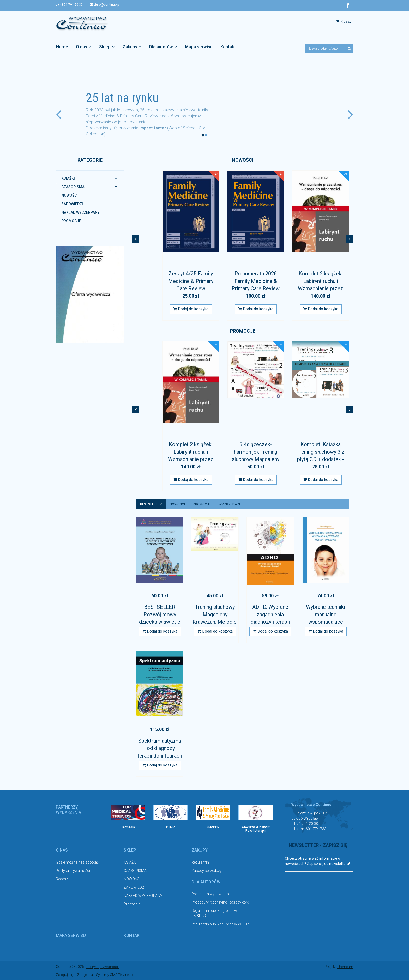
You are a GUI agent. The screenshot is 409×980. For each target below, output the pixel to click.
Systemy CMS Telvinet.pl (117, 975)
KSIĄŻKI (68, 179)
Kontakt (228, 47)
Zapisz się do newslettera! (328, 864)
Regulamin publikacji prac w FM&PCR (214, 914)
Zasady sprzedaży (207, 871)
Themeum (345, 967)
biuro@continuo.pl (107, 5)
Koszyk (345, 21)
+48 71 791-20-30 (70, 5)
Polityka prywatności (73, 871)
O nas (84, 47)
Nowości (180, 504)
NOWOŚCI (70, 196)
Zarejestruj (86, 975)
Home (62, 47)
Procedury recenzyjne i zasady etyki (220, 903)
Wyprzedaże (235, 504)
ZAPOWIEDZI (72, 204)
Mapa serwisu (199, 47)
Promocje (71, 221)
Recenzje (63, 879)
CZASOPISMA (73, 187)
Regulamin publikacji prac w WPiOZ (220, 925)
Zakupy (132, 47)
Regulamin (200, 863)
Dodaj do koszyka (191, 309)
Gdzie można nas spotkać (77, 863)
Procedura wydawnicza (211, 894)
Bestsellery (152, 504)
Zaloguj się (65, 975)
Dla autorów (163, 47)
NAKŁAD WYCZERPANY (80, 212)
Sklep (107, 47)
